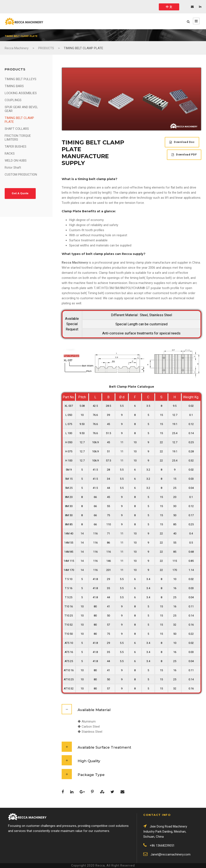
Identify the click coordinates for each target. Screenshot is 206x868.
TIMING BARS (14, 86)
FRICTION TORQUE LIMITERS (18, 138)
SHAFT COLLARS (17, 129)
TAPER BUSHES (16, 147)
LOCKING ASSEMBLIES (21, 93)
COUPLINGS (13, 100)
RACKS (10, 154)
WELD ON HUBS (16, 161)
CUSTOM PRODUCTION (21, 175)
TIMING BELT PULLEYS (21, 79)
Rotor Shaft (13, 168)
